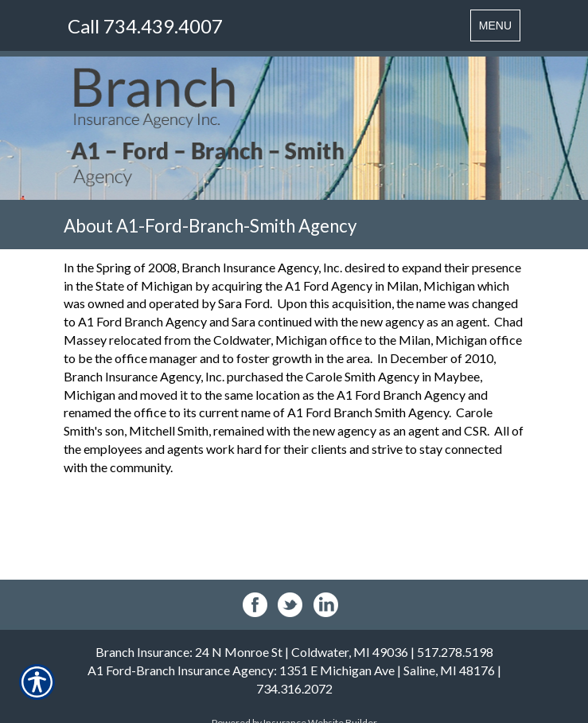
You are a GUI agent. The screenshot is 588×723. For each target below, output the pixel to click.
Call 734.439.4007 (145, 26)
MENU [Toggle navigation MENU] (499, 29)
